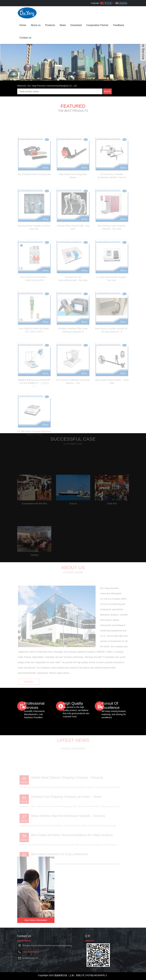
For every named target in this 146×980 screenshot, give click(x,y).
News (63, 25)
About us (36, 25)
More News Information (36, 920)
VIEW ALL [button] (29, 685)
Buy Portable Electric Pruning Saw (34, 187)
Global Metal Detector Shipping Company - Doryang (67, 790)
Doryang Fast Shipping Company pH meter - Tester (66, 809)
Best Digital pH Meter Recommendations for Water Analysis (72, 848)
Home (23, 25)
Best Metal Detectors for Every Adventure (60, 867)
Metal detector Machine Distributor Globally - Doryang (68, 828)
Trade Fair (112, 516)
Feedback (119, 25)
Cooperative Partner (97, 25)
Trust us (73, 516)
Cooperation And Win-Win (34, 516)
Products (50, 25)
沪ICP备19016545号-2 (96, 975)
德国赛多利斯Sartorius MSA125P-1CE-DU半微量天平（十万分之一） (34, 396)
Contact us (25, 38)
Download (76, 25)
